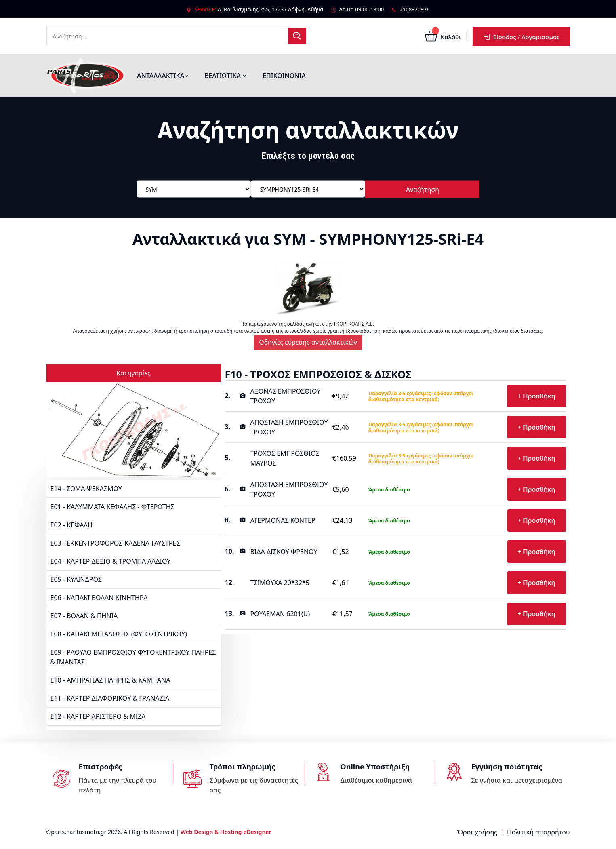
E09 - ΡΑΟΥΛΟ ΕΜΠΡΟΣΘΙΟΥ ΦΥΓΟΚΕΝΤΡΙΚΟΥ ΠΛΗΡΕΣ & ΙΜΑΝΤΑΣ (133, 657)
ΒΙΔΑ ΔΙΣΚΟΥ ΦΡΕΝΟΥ (284, 552)
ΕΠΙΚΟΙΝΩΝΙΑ (284, 76)
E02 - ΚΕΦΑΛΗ (71, 525)
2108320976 (414, 9)
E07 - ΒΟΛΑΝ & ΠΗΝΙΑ (84, 616)
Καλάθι (443, 37)
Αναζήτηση (423, 190)
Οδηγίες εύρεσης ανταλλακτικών (308, 342)
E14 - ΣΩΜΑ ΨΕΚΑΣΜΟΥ (86, 489)
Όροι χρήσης (477, 832)
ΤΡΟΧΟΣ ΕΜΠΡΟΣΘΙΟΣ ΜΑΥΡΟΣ (285, 458)
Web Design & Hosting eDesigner (226, 832)
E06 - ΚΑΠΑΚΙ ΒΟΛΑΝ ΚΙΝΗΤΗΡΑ (99, 598)
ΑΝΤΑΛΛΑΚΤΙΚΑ (163, 76)
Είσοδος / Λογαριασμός (521, 37)
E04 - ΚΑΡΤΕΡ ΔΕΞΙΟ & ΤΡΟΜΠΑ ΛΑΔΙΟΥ (111, 561)
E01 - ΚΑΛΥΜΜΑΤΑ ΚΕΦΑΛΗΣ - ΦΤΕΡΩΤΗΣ (112, 507)
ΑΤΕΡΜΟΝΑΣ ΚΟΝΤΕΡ (283, 520)
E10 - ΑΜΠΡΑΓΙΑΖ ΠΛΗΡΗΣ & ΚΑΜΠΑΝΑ (110, 680)
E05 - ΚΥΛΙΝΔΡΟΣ (76, 579)
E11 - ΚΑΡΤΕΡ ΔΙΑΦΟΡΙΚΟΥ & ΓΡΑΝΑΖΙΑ (110, 698)
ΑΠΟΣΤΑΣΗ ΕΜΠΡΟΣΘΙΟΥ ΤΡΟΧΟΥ (289, 427)
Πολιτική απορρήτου (538, 832)
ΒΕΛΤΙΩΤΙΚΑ (225, 76)
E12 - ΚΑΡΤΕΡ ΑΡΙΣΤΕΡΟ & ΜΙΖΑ (98, 716)
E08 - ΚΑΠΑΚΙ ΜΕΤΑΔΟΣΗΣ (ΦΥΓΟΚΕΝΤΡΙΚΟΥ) (119, 634)
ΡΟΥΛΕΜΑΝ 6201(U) (280, 614)
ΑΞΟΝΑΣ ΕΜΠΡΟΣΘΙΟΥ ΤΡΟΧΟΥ (285, 396)
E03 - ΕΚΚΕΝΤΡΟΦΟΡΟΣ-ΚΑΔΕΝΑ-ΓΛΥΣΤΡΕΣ (115, 543)
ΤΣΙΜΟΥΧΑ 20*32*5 (280, 583)
